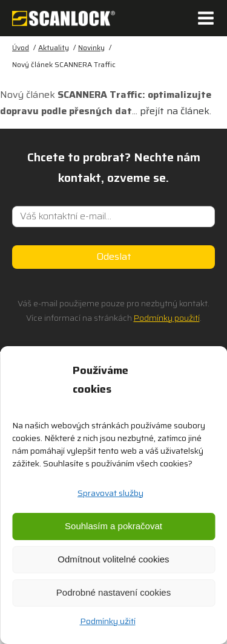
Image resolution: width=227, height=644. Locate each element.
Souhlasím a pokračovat (113, 526)
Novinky (91, 47)
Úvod (21, 47)
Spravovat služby (110, 493)
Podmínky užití (108, 621)
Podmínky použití (167, 318)
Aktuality (54, 47)
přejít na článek (175, 111)
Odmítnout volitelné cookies (113, 559)
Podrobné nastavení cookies (113, 592)
